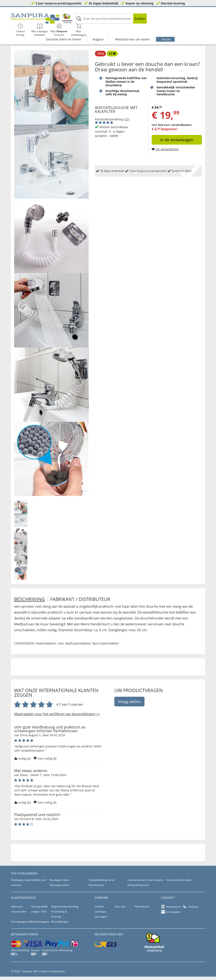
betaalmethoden (25, 938)
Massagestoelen (59, 888)
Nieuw (166, 31)
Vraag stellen (129, 705)
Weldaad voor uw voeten (133, 31)
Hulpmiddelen (46, 647)
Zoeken (119, 21)
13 (126, 123)
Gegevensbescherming (65, 910)
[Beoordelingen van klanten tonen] (104, 126)
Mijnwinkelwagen (194, 21)
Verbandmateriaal (138, 888)
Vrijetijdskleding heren (102, 883)
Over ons (120, 910)
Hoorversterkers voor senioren (146, 883)
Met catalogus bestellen (155, 21)
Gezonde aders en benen (64, 31)
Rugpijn (98, 31)
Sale (61, 647)
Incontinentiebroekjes (179, 883)
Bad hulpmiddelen (106, 647)
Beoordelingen (60, 925)
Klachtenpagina (40, 925)
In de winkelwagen (177, 143)
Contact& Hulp (136, 21)
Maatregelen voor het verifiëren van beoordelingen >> (57, 717)
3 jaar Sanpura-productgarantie (58, 3)
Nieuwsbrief (142, 910)
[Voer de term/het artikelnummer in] (90, 21)
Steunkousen (96, 888)
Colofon (99, 910)
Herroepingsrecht (21, 925)
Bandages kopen (60, 883)
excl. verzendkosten (178, 128)
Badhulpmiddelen (78, 647)
